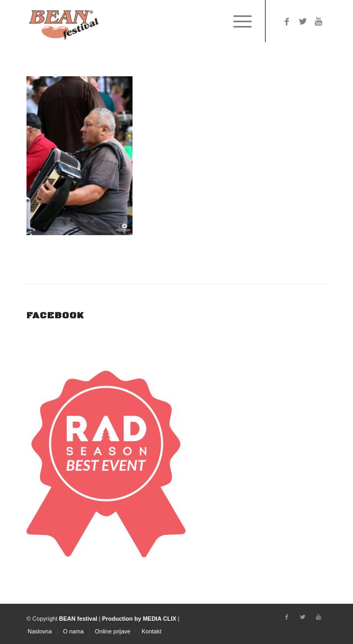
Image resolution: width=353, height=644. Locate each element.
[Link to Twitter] (303, 21)
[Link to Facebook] (287, 21)
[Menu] (237, 21)
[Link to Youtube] (319, 21)
